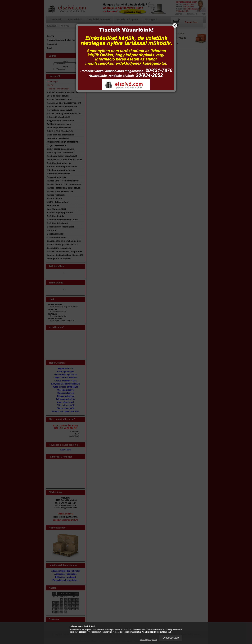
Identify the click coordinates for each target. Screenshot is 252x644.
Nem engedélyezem (149, 640)
